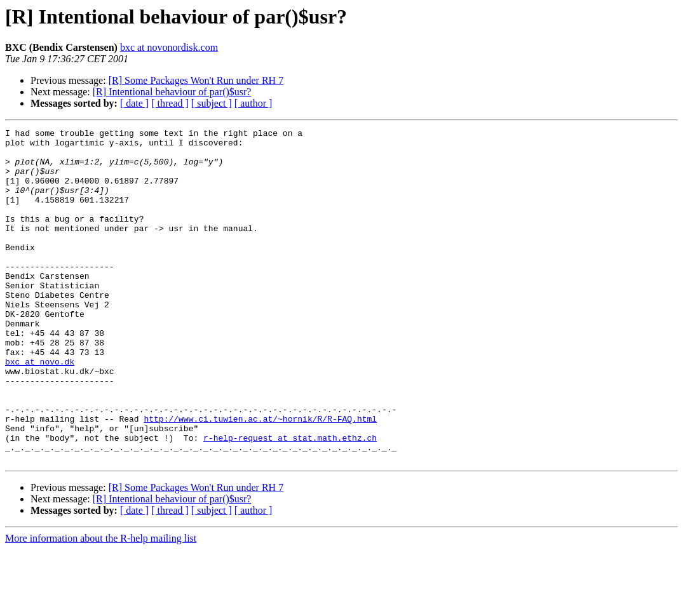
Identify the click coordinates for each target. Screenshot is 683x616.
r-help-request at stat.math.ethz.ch (290, 500)
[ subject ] (212, 103)
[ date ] (134, 103)
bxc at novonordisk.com (169, 47)
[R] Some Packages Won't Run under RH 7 (196, 80)
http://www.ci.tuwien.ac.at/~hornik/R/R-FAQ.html (260, 478)
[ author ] (254, 103)
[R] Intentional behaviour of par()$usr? (172, 92)
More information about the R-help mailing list (101, 605)
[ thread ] (170, 103)
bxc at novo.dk (40, 409)
